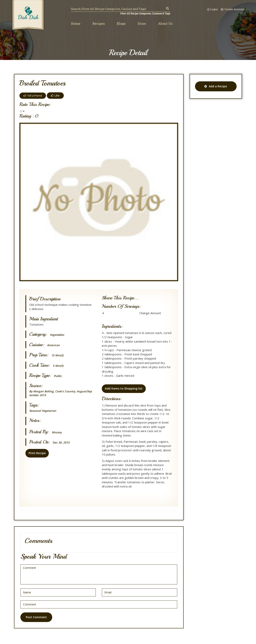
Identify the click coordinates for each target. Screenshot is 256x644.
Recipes (99, 24)
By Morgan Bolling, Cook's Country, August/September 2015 (61, 393)
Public (58, 376)
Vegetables (58, 335)
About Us (165, 24)
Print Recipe (36, 454)
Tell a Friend (33, 95)
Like (57, 95)
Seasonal (36, 411)
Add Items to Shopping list (124, 389)
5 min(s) (59, 366)
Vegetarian (51, 411)
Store (142, 24)
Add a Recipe (216, 86)
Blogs (121, 24)
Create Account (232, 9)
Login (209, 9)
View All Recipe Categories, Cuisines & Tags (143, 14)
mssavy (57, 433)
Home (76, 24)
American (54, 345)
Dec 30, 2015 (62, 443)
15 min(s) (58, 355)
